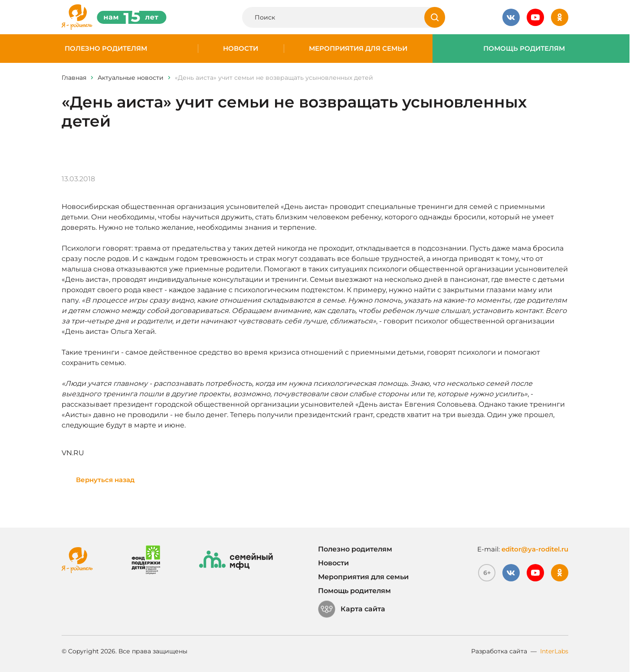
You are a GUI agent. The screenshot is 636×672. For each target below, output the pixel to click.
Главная (74, 78)
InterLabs (554, 651)
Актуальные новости (131, 78)
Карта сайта (352, 609)
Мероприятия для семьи (358, 49)
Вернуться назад (105, 480)
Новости (241, 49)
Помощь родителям (524, 49)
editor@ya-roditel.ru (535, 549)
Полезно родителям (106, 49)
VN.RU (73, 453)
